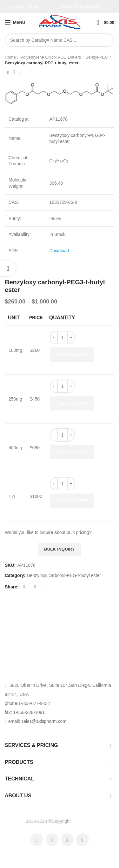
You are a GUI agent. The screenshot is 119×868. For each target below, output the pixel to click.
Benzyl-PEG (97, 57)
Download (59, 251)
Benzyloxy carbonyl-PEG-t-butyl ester (42, 63)
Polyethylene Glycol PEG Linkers (51, 57)
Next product (21, 72)
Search (106, 40)
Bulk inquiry (60, 549)
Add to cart (72, 355)
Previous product (8, 72)
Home (10, 57)
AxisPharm (83, 821)
